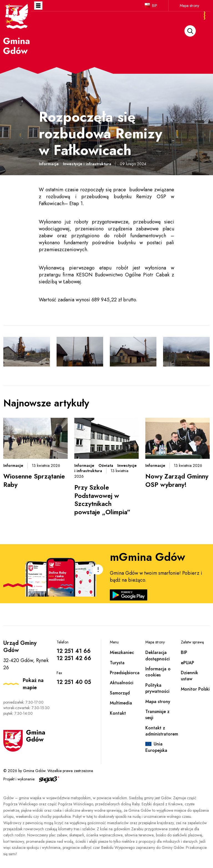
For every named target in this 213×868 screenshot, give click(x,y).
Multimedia (121, 703)
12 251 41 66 (74, 651)
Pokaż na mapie (33, 684)
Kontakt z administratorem (162, 731)
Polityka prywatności (157, 688)
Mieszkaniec (122, 652)
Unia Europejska (156, 747)
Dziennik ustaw (189, 676)
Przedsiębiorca (125, 673)
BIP (155, 6)
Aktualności (122, 683)
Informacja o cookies (158, 672)
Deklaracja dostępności (158, 656)
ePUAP (187, 663)
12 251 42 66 (74, 658)
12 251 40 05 (74, 682)
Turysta (117, 663)
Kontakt (118, 713)
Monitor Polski (195, 689)
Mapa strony (189, 6)
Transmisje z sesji (157, 715)
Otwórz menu (38, 6)
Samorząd (120, 693)
